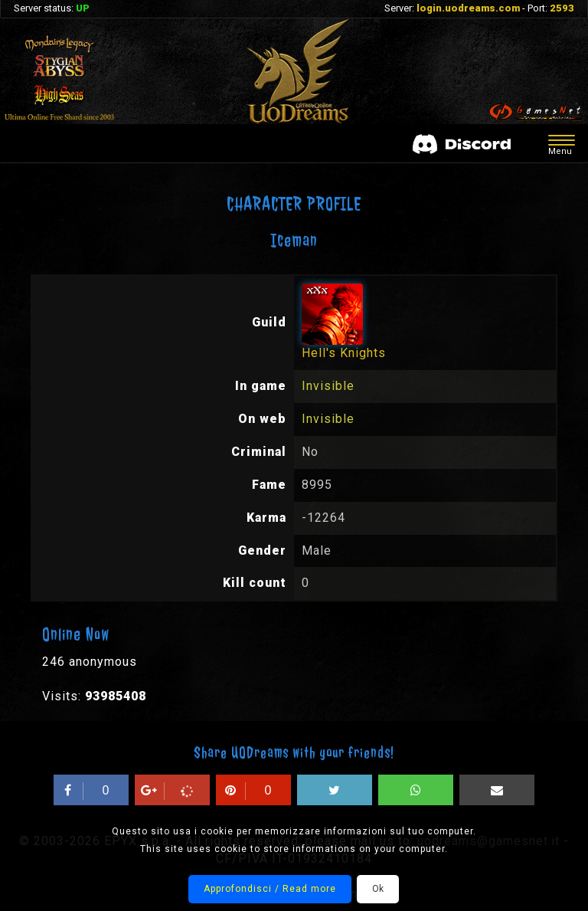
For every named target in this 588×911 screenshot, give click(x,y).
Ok (378, 889)
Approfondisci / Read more (270, 889)
